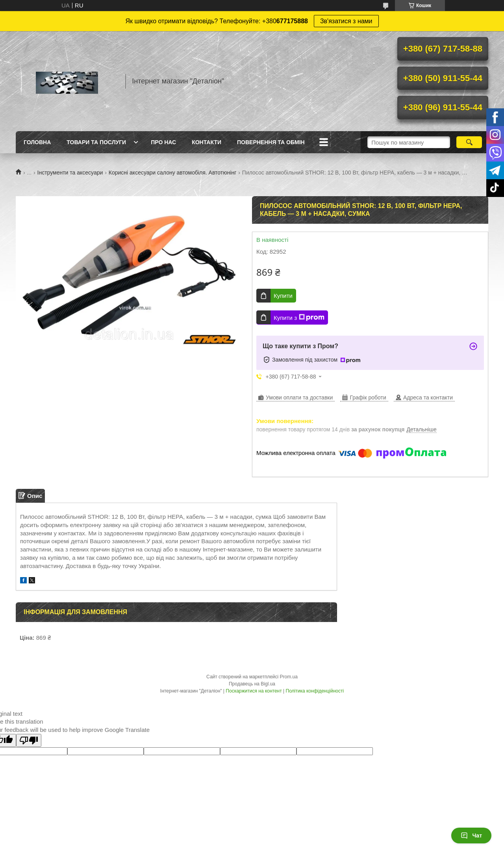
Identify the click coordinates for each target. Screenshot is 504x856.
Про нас (163, 142)
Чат (471, 836)
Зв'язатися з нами (346, 21)
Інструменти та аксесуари (70, 173)
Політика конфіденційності (315, 691)
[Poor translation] (29, 740)
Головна (37, 142)
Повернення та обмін (271, 142)
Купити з (299, 318)
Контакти (207, 142)
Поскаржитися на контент (254, 691)
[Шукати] (469, 142)
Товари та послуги (96, 142)
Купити (283, 296)
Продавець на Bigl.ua (252, 684)
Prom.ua (289, 677)
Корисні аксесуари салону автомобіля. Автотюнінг (173, 173)
